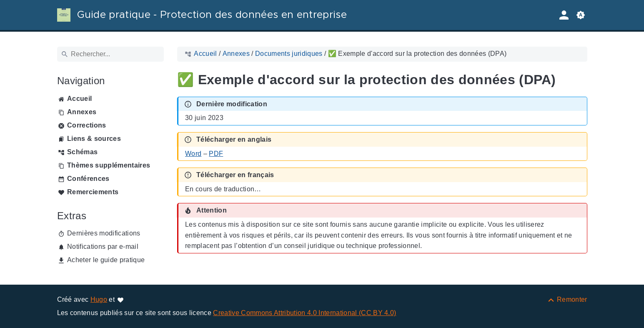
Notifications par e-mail (103, 247)
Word (193, 154)
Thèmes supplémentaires (109, 165)
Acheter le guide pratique (106, 260)
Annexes (82, 112)
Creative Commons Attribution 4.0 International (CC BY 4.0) (304, 313)
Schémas (82, 152)
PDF (216, 154)
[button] (581, 15)
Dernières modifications (104, 233)
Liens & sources (94, 139)
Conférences (88, 179)
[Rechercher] (110, 54)
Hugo (99, 299)
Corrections (87, 125)
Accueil (79, 99)
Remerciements (93, 192)
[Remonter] (567, 299)
